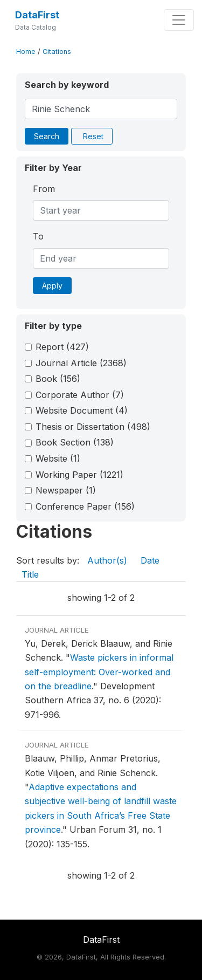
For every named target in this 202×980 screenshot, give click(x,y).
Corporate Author (80, 395)
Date (150, 560)
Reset (93, 136)
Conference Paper (85, 506)
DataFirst (37, 15)
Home (26, 52)
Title (30, 574)
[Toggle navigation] (179, 20)
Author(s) (107, 560)
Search (47, 136)
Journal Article (81, 363)
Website (58, 458)
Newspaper (66, 490)
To (38, 236)
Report (62, 347)
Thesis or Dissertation (93, 427)
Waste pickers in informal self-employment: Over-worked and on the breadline (99, 672)
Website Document (82, 410)
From (44, 189)
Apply (52, 286)
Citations (57, 52)
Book (58, 379)
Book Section (75, 442)
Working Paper (79, 475)
